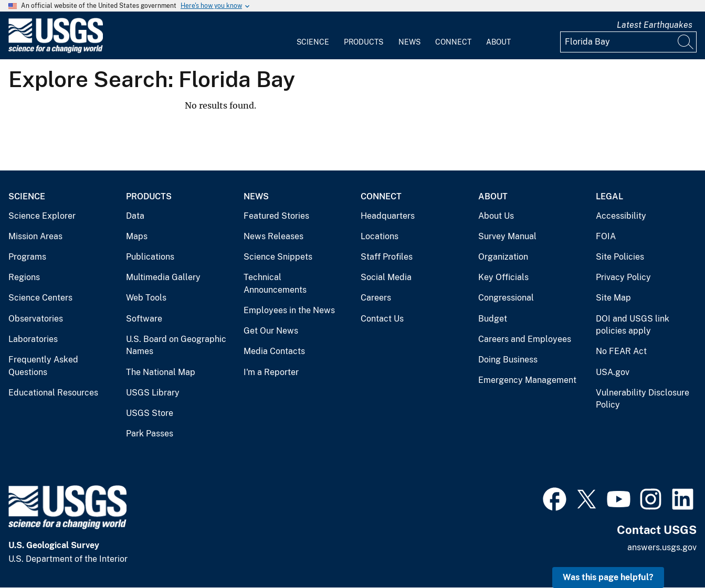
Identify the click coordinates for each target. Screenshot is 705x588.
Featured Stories (276, 216)
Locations (380, 236)
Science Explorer (42, 216)
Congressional (506, 298)
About (498, 42)
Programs (27, 257)
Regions (24, 277)
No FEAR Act (621, 351)
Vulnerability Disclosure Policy (643, 399)
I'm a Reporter (271, 372)
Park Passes (150, 434)
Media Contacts (274, 351)
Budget (493, 319)
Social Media (386, 277)
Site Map (613, 298)
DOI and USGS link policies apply (633, 325)
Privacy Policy (623, 277)
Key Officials (503, 277)
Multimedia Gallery (163, 277)
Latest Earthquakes (655, 25)
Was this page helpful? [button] (608, 577)
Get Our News (271, 331)
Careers (376, 298)
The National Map (161, 372)
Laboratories (33, 339)
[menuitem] (313, 36)
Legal (609, 196)
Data (135, 216)
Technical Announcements (275, 284)
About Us (496, 216)
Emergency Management (527, 380)
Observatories (36, 319)
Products (364, 42)
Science (313, 42)
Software (144, 319)
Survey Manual (507, 236)
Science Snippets (278, 257)
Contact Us (382, 319)
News (409, 42)
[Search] (686, 42)
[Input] (628, 42)
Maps (137, 236)
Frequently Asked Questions (43, 366)
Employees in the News (289, 310)
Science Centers (40, 298)
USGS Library (153, 393)
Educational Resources (53, 393)
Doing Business (508, 360)
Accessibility (621, 216)
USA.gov (613, 372)
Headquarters (388, 216)
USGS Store (150, 413)
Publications (150, 257)
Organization (503, 257)
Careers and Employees (525, 339)
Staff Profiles (387, 257)
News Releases (273, 236)
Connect (453, 42)
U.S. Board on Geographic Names (176, 345)
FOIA (606, 236)
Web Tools (146, 298)
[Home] (56, 51)
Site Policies (620, 257)
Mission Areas (35, 236)
